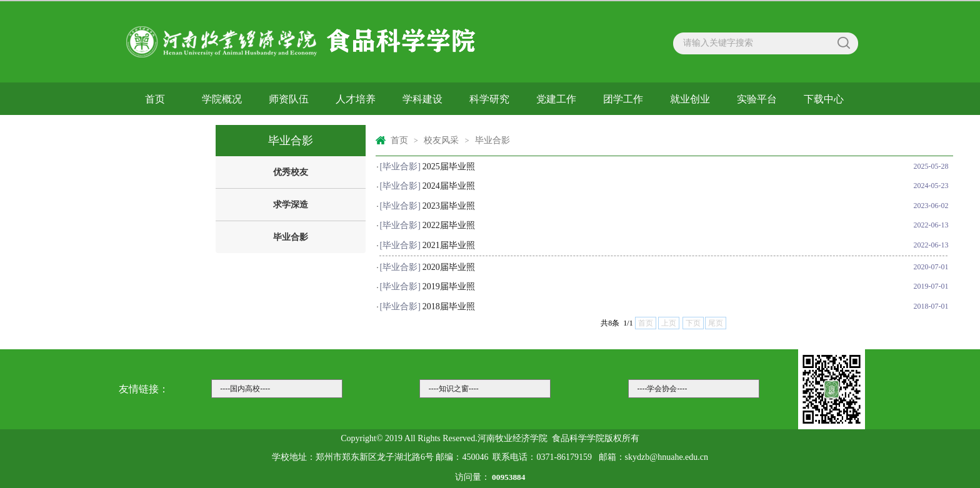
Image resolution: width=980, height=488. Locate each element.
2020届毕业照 (449, 267)
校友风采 (155, 130)
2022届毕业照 (449, 225)
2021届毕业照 (449, 245)
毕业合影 (291, 237)
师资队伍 (289, 99)
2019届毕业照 (449, 286)
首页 (155, 99)
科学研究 (489, 99)
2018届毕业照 (449, 306)
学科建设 (422, 99)
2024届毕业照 (449, 186)
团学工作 (623, 99)
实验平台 (757, 99)
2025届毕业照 (449, 167)
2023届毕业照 (449, 206)
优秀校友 (291, 172)
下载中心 (824, 99)
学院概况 (222, 99)
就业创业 (690, 99)
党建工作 (556, 99)
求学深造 (291, 205)
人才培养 (356, 99)
